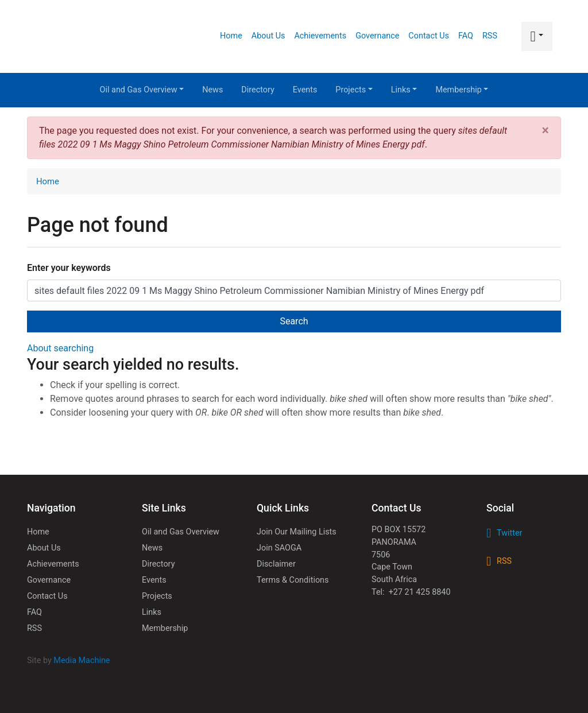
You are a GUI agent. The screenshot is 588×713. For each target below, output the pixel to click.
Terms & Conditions (293, 580)
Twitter (509, 533)
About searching (60, 348)
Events (305, 90)
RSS (490, 36)
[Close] (546, 131)
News (212, 90)
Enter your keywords (69, 268)
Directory (258, 90)
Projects (354, 90)
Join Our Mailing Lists (297, 532)
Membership (462, 90)
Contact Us (429, 36)
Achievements (320, 36)
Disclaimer (276, 564)
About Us (268, 36)
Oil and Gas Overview (142, 90)
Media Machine (82, 660)
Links (404, 90)
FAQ (466, 36)
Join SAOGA (279, 548)
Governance (377, 36)
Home (231, 36)
